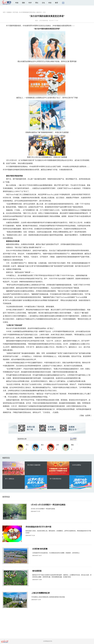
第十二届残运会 (10, 479)
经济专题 (15, 12)
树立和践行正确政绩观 (34, 465)
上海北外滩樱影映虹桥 (38, 593)
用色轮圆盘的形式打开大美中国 (42, 527)
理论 (37, 3)
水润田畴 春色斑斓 (37, 549)
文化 (43, 3)
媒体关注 (39, 12)
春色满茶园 (34, 571)
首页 (4, 12)
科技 (50, 3)
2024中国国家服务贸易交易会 (27, 12)
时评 (30, 3)
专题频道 (9, 12)
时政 (17, 3)
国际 (23, 3)
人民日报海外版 (43, 21)
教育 (57, 3)
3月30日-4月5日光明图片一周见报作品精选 (46, 505)
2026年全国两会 (77, 465)
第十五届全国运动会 (56, 479)
